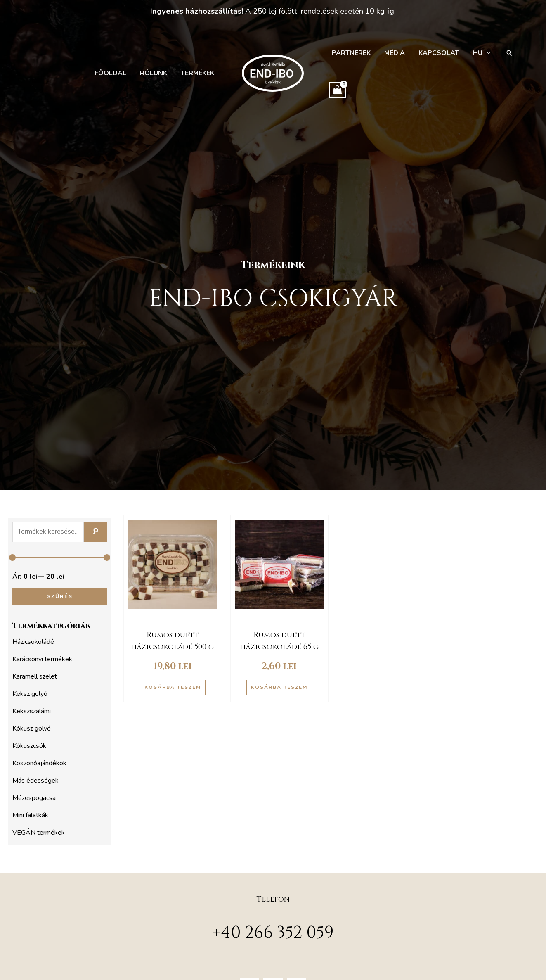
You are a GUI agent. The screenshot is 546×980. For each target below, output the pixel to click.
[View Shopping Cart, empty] (338, 90)
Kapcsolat (435, 53)
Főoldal (114, 73)
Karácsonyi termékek (42, 659)
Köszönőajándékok (39, 763)
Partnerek (350, 53)
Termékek (198, 73)
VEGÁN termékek (39, 833)
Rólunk (156, 73)
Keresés (95, 532)
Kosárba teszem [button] (173, 687)
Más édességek (35, 781)
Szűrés (60, 596)
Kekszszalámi (32, 711)
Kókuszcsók (29, 746)
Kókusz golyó (32, 728)
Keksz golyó (30, 694)
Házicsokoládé (33, 642)
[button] (504, 53)
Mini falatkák (30, 815)
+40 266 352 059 (273, 933)
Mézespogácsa (34, 798)
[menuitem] (477, 53)
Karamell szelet (35, 676)
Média (392, 53)
